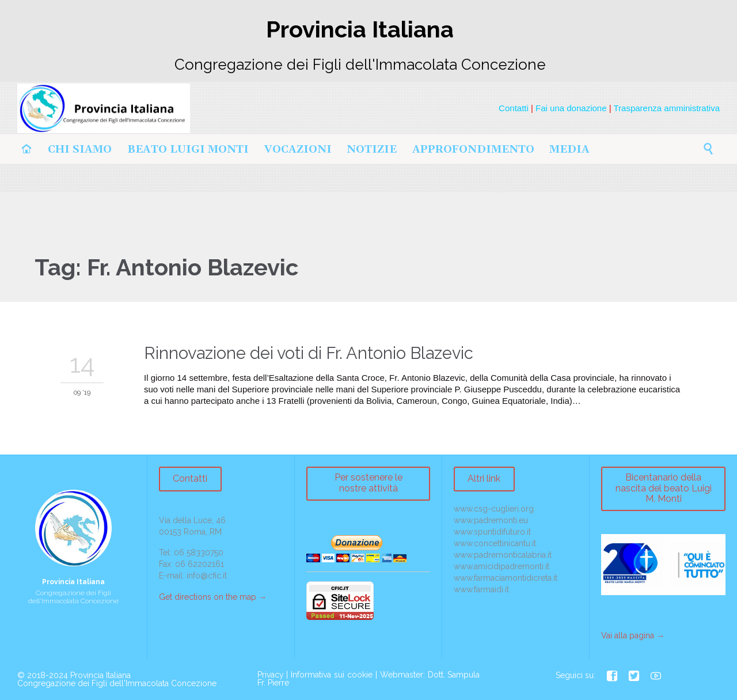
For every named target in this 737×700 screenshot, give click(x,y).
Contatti (514, 108)
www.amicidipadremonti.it (502, 566)
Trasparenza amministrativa (666, 108)
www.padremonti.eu (491, 520)
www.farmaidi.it (481, 589)
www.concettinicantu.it (495, 543)
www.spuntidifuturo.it (492, 532)
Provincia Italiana (100, 675)
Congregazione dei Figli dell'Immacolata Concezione (117, 683)
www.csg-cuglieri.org (494, 509)
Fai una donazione (571, 108)
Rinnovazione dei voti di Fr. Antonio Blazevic (309, 353)
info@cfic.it (207, 576)
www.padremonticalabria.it (503, 555)
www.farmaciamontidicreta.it (506, 578)
